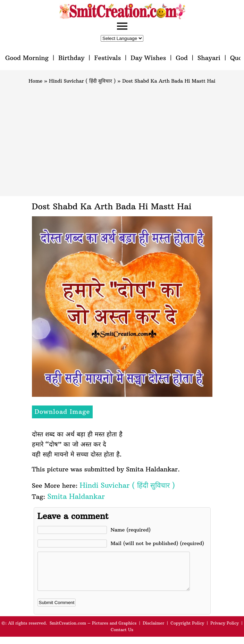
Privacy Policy (225, 630)
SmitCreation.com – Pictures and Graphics (93, 630)
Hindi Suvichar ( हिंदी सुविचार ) (82, 81)
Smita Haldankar (76, 496)
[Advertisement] (122, 137)
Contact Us (122, 637)
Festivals (107, 58)
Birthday (71, 58)
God (182, 58)
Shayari (209, 58)
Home (35, 81)
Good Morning (27, 58)
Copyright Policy (187, 630)
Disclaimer (153, 630)
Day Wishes (148, 58)
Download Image (62, 412)
